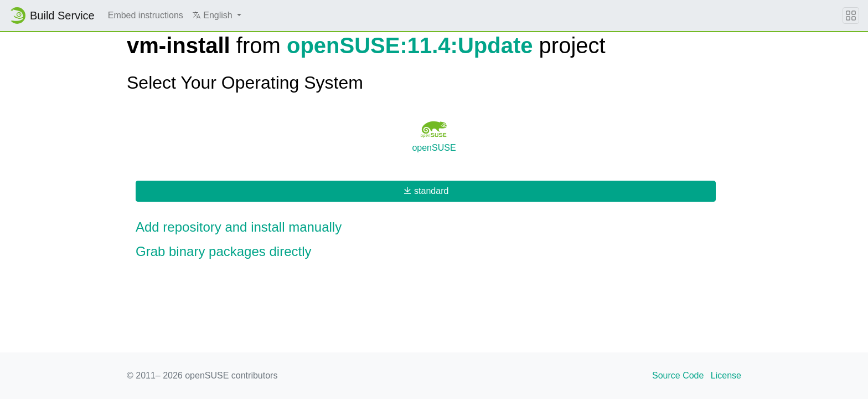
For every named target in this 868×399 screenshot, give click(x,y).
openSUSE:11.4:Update (410, 45)
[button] (217, 16)
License (726, 375)
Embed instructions (146, 15)
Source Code (678, 375)
